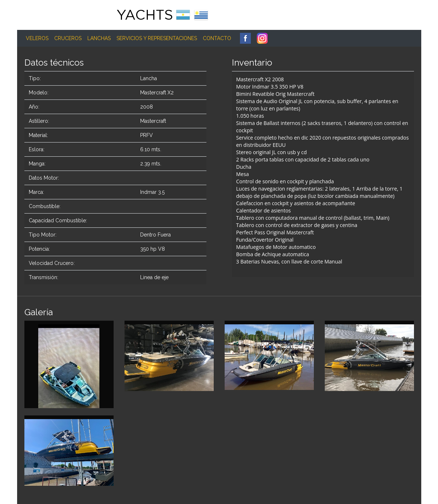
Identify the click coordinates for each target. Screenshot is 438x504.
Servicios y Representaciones (157, 38)
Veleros (37, 38)
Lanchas (99, 38)
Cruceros (68, 38)
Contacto (217, 38)
